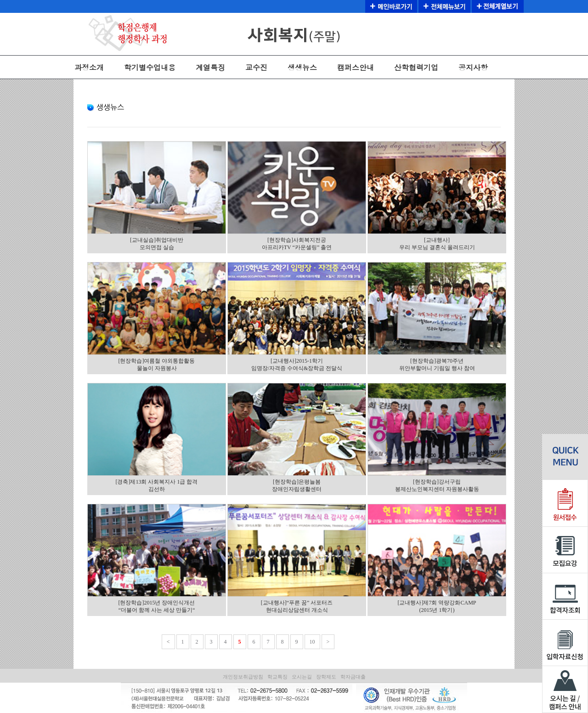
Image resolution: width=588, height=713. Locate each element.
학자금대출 (353, 677)
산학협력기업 (416, 67)
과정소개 (89, 67)
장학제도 (326, 677)
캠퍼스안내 (356, 67)
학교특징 (277, 677)
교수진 (256, 67)
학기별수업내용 (150, 67)
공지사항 (473, 67)
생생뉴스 (302, 67)
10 (312, 642)
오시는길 (302, 677)
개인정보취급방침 (243, 677)
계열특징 (210, 67)
